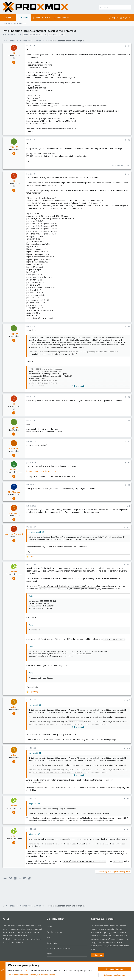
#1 (129, 46)
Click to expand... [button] (78, 386)
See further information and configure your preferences (32, 975)
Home (50, 927)
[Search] (115, 7)
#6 (129, 420)
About (50, 954)
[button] (50, 18)
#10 (129, 506)
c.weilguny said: (35, 532)
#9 (129, 485)
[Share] (125, 46)
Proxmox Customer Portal (59, 948)
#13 (129, 700)
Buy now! (98, 955)
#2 (129, 140)
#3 (129, 174)
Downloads (52, 943)
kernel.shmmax (36, 34)
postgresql (53, 34)
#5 (129, 397)
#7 (129, 442)
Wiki (49, 937)
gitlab (26, 34)
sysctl (62, 34)
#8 (129, 463)
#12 (129, 565)
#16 (129, 829)
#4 (129, 327)
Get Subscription (54, 932)
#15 (129, 799)
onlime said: (33, 705)
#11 (129, 527)
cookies (26, 970)
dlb (6, 34)
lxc (46, 34)
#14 (129, 748)
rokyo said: (33, 804)
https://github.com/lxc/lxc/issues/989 (42, 471)
